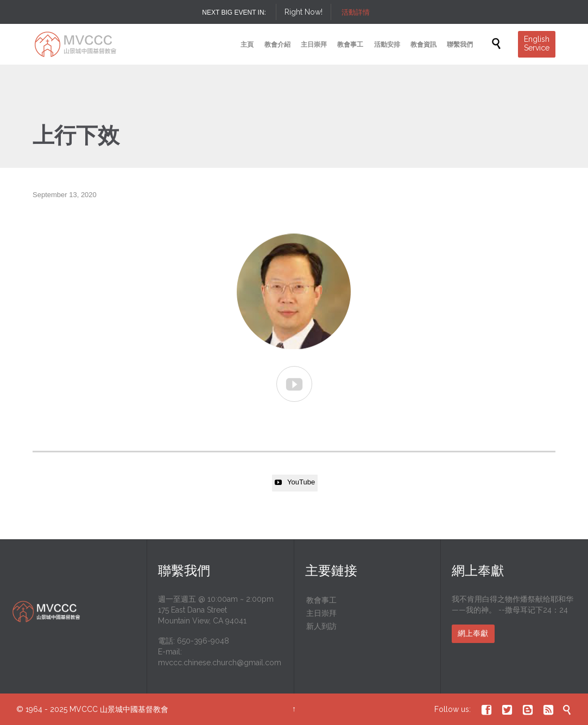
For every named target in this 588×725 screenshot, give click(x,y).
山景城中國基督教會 (134, 709)
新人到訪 (321, 626)
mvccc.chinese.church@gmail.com (220, 663)
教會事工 (321, 600)
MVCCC (84, 709)
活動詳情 (356, 12)
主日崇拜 (321, 613)
